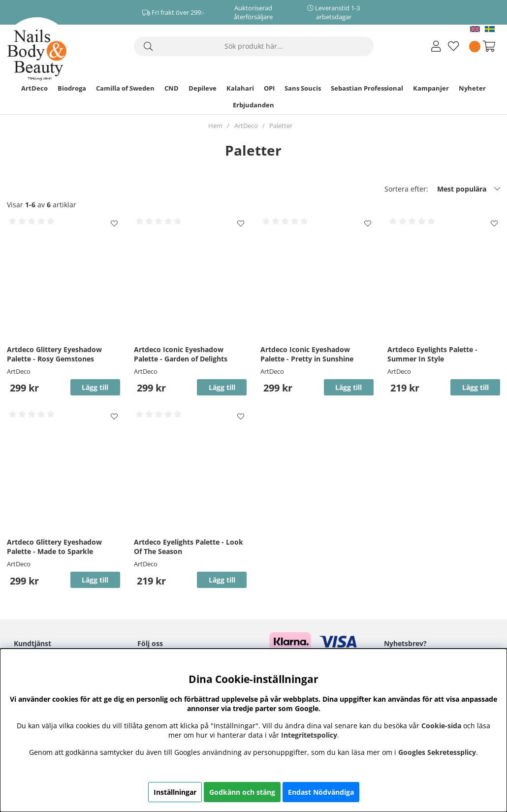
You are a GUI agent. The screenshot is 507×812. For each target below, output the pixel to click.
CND (172, 88)
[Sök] (254, 46)
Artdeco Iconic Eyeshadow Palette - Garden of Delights (181, 354)
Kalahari (240, 88)
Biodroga (72, 88)
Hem (215, 126)
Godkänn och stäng (242, 792)
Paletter (281, 126)
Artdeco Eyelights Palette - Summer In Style (432, 354)
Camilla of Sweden (125, 88)
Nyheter (472, 88)
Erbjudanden (253, 105)
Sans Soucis (303, 88)
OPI (269, 88)
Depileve (203, 88)
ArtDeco (34, 88)
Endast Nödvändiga (321, 792)
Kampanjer (431, 88)
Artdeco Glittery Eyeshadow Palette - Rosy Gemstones (54, 354)
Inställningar (175, 792)
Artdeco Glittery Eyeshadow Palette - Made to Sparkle (54, 547)
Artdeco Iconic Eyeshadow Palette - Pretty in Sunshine (307, 354)
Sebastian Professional (367, 88)
